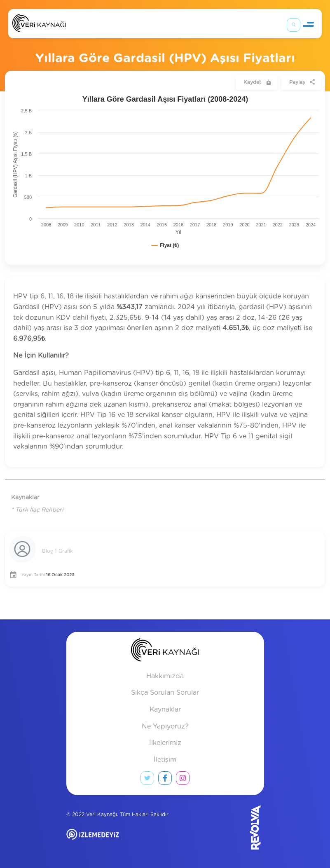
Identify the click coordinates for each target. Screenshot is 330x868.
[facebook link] (165, 780)
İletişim (165, 760)
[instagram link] (183, 780)
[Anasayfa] (39, 25)
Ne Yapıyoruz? (165, 726)
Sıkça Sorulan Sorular (165, 693)
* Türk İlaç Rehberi (37, 510)
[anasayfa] (165, 652)
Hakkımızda (165, 676)
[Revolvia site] (242, 827)
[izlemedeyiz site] (119, 840)
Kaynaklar (165, 710)
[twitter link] (147, 780)
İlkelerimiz (165, 743)
